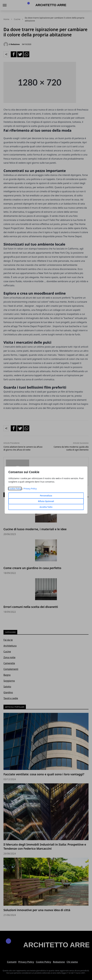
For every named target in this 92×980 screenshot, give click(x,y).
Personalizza (46, 496)
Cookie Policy (15, 489)
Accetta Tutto (46, 507)
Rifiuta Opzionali (46, 501)
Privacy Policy (30, 489)
